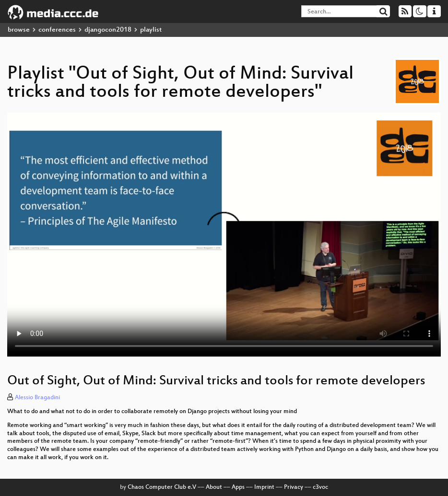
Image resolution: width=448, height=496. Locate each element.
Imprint (264, 487)
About (214, 487)
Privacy (294, 487)
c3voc (320, 487)
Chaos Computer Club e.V (162, 487)
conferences (57, 30)
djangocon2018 (108, 30)
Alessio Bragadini (37, 398)
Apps (238, 487)
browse (19, 30)
